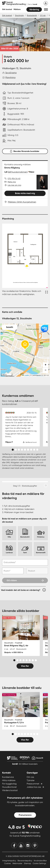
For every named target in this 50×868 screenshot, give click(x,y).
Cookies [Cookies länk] (8, 863)
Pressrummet (33, 784)
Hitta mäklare (9, 780)
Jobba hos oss (34, 787)
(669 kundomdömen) (18, 172)
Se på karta (11, 73)
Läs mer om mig (14, 185)
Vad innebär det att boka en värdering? (21, 590)
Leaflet (26, 375)
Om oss (30, 777)
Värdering (34, 9)
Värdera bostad (10, 790)
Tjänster (31, 780)
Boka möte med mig (25, 193)
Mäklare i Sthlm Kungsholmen (22, 202)
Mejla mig (12, 182)
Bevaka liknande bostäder (25, 151)
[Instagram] (28, 845)
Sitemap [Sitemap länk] (28, 863)
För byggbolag (9, 784)
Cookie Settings (39, 863)
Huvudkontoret (9, 787)
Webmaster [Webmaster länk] (18, 863)
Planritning (10, 77)
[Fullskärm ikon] (46, 293)
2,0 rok (43, 15)
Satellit (10, 327)
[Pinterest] (35, 845)
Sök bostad (7, 9)
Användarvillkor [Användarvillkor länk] (40, 861)
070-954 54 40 (14, 178)
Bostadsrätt (32, 15)
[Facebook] (14, 845)
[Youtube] (21, 845)
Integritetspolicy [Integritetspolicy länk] (9, 861)
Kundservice (8, 777)
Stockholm (19, 15)
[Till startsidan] (20, 3)
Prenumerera (25, 815)
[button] (46, 9)
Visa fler (25, 666)
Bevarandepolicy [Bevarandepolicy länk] (25, 861)
